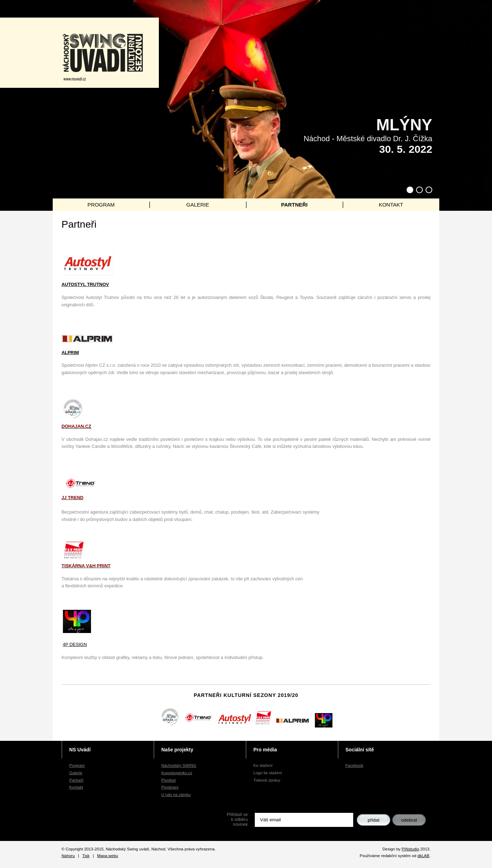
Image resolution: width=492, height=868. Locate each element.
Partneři (76, 780)
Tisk (86, 856)
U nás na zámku (176, 795)
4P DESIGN (75, 644)
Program (77, 765)
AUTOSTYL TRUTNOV (85, 284)
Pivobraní (170, 787)
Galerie (76, 773)
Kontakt (76, 787)
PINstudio (410, 849)
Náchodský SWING (179, 765)
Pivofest (169, 780)
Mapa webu (108, 856)
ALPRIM (70, 353)
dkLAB (423, 856)
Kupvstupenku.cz (177, 773)
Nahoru (68, 856)
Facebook (354, 765)
